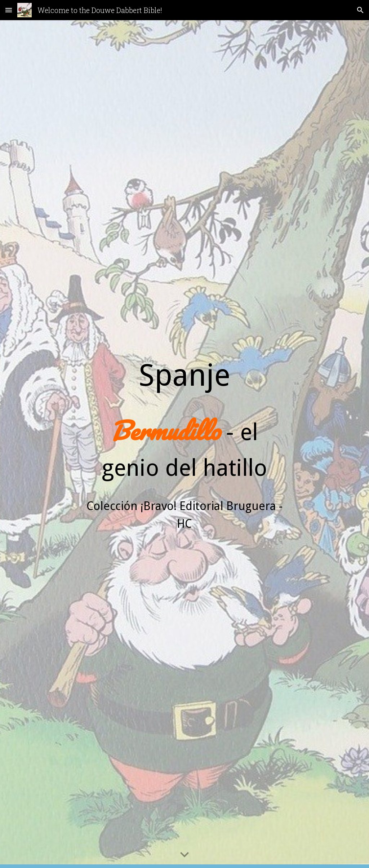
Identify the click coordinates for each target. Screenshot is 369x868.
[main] (184, 444)
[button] (9, 10)
